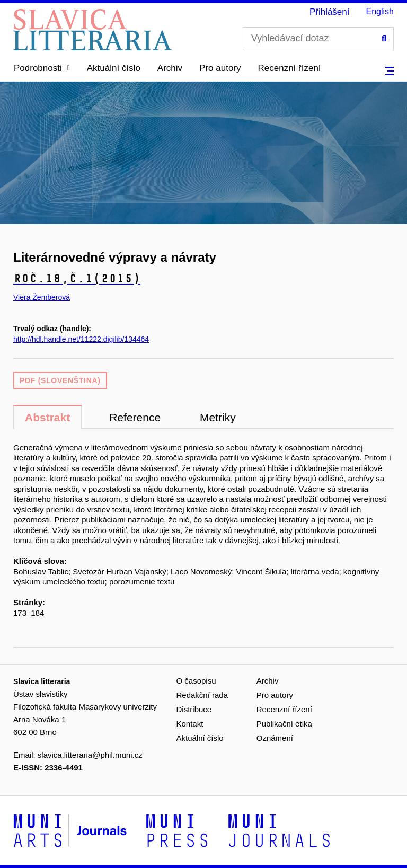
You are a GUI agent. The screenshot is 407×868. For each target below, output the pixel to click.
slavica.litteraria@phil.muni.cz (90, 755)
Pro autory (220, 68)
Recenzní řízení (290, 68)
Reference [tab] (135, 417)
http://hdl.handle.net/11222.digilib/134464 (81, 339)
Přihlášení (330, 12)
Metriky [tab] (218, 417)
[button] (42, 68)
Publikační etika (284, 724)
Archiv (170, 68)
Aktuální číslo (114, 68)
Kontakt (190, 724)
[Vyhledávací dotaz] (318, 39)
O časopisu (196, 681)
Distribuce (194, 709)
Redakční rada (202, 695)
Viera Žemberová (42, 297)
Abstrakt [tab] (47, 417)
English (380, 11)
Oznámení (275, 738)
